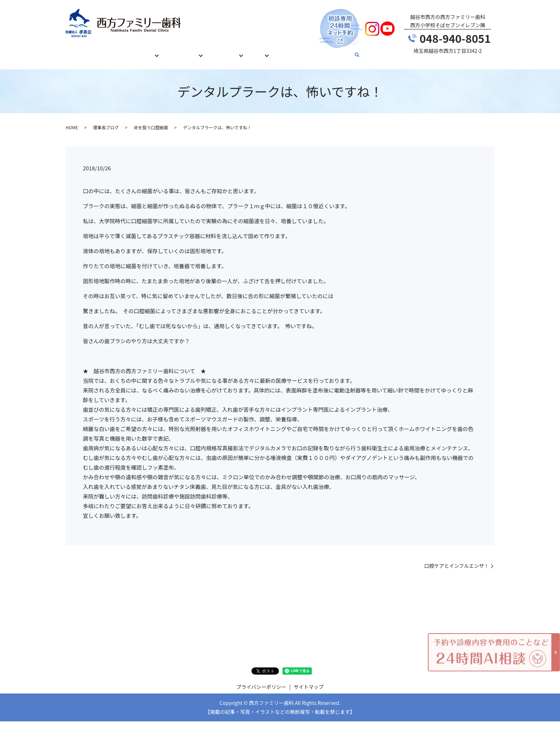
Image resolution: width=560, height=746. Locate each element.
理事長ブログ (106, 121)
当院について (230, 51)
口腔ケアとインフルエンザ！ (457, 559)
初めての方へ (110, 51)
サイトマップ (309, 680)
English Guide (341, 51)
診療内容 (145, 51)
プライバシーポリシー (261, 680)
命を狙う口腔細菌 (151, 121)
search (367, 52)
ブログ (265, 51)
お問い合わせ (300, 51)
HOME (78, 51)
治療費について (185, 51)
